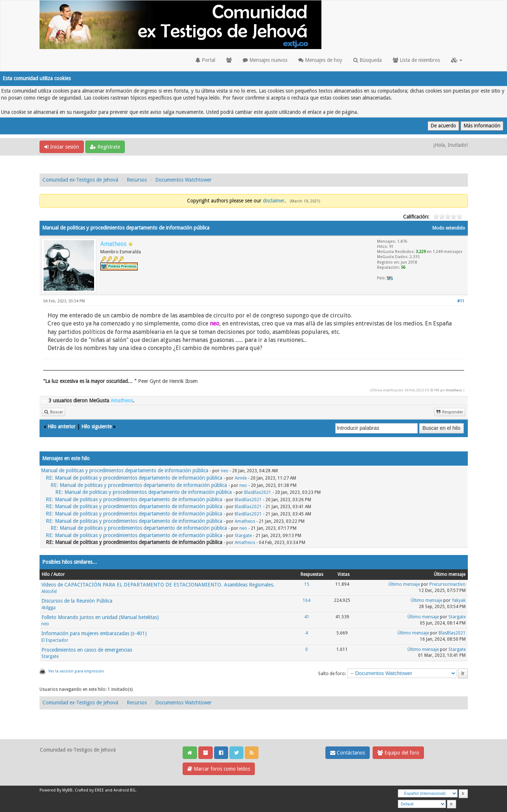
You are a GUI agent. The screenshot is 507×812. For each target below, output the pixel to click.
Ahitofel (49, 592)
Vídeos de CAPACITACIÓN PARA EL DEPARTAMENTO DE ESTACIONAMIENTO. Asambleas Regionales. (158, 585)
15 (307, 584)
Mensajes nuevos (265, 60)
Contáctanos (348, 753)
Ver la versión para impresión (76, 671)
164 (307, 600)
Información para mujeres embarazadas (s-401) (94, 633)
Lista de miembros (416, 60)
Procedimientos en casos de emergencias (87, 650)
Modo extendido (449, 228)
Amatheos (454, 390)
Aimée (241, 478)
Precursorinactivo (448, 584)
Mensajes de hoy (320, 60)
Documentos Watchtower (183, 180)
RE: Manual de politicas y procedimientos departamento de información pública (134, 478)
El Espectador (55, 640)
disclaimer (274, 201)
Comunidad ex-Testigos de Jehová (80, 180)
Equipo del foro (398, 753)
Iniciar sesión (62, 147)
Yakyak (459, 600)
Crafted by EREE (89, 790)
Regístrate (105, 147)
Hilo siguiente (96, 427)
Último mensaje (404, 584)
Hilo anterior (61, 427)
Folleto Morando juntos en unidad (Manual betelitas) (100, 617)
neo (225, 471)
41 (307, 617)
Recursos (137, 180)
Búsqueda (368, 60)
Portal (205, 60)
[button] (457, 60)
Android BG (124, 790)
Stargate (243, 536)
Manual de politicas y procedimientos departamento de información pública (125, 470)
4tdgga (49, 608)
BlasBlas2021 (258, 492)
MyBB (67, 790)
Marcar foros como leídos (219, 769)
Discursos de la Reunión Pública (77, 601)
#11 (461, 301)
